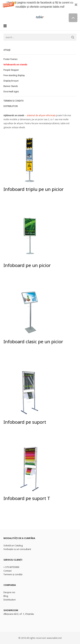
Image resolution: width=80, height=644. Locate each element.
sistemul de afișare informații (41, 115)
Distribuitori (10, 600)
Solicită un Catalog (13, 545)
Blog (6, 596)
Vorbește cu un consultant (17, 549)
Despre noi (9, 592)
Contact (7, 571)
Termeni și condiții (13, 574)
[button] (40, 6)
